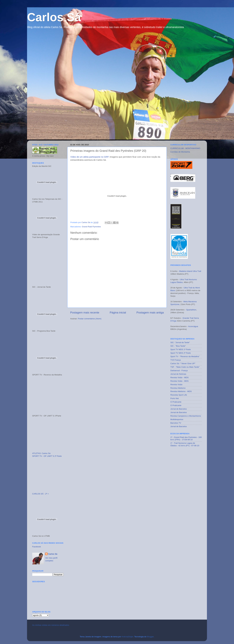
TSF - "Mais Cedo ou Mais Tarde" (185, 367)
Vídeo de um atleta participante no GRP (89, 157)
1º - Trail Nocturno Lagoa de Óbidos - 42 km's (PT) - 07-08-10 (185, 444)
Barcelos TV (176, 423)
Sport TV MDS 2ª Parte (181, 353)
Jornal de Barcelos (179, 409)
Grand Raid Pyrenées (91, 227)
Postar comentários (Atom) (90, 319)
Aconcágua (193, 326)
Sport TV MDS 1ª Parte (181, 349)
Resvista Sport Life (179, 395)
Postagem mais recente (85, 313)
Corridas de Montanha (180, 152)
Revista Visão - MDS (179, 378)
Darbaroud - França (179, 370)
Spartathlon (191, 310)
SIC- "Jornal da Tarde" (180, 342)
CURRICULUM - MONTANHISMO (185, 148)
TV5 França (176, 360)
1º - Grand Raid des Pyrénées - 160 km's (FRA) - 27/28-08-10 (186, 438)
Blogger (150, 637)
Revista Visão (176, 385)
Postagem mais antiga (150, 313)
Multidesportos (177, 419)
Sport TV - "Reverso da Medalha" (185, 356)
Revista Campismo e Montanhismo (186, 416)
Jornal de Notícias (178, 374)
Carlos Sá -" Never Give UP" (183, 363)
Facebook (36, 547)
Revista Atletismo (178, 388)
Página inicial (118, 313)
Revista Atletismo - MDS (181, 391)
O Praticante (176, 402)
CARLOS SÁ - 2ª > (40, 494)
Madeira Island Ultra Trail (190, 271)
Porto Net (175, 398)
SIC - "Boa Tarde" (178, 346)
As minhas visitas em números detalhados (51, 625)
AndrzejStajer (127, 637)
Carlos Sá (54, 17)
